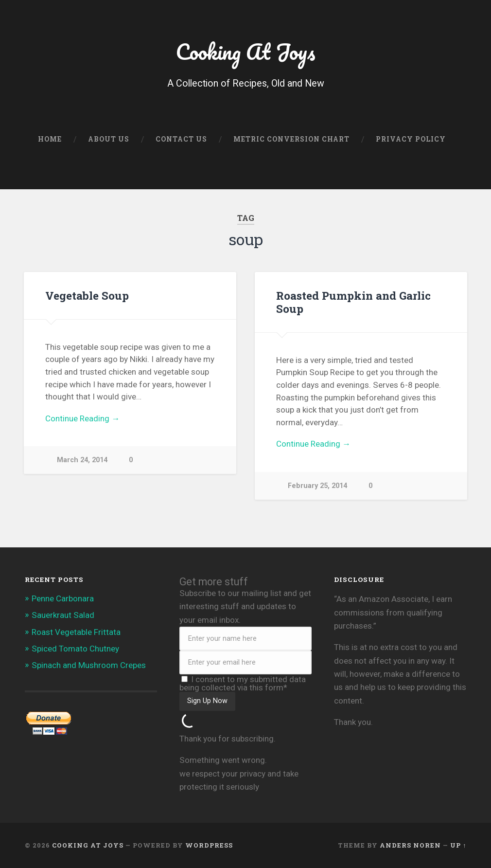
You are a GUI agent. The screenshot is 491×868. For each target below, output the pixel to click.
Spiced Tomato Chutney (75, 649)
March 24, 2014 (82, 460)
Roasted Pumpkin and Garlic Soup (353, 302)
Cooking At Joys (245, 51)
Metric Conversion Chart (291, 139)
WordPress (209, 845)
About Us (109, 139)
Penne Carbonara (63, 598)
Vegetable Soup (87, 295)
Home (50, 139)
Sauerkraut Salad (63, 615)
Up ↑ (458, 845)
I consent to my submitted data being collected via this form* (243, 683)
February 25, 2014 (317, 486)
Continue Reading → (82, 418)
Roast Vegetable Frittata (76, 632)
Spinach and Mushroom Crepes (89, 665)
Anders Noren (410, 845)
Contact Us (181, 139)
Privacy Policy (411, 139)
